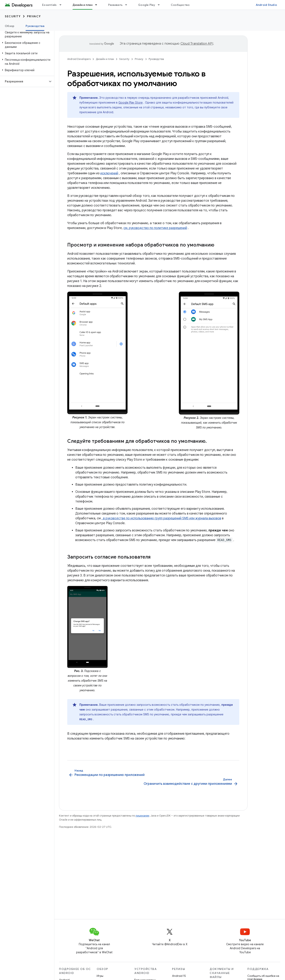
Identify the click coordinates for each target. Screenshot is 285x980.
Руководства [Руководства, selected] (35, 26)
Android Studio (266, 5)
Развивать (115, 5)
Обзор (10, 26)
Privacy (34, 16)
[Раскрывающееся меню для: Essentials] (62, 5)
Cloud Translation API (197, 44)
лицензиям (142, 816)
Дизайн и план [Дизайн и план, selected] (82, 5)
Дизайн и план (105, 59)
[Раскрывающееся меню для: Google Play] (161, 5)
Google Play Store (131, 103)
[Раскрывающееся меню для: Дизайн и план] (98, 5)
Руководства (156, 59)
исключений (109, 173)
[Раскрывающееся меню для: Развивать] (128, 5)
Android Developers (79, 59)
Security (13, 16)
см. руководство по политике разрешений (155, 228)
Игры (100, 976)
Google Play (147, 5)
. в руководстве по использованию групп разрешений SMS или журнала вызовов (161, 518)
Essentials (49, 5)
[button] (26, 45)
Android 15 (179, 976)
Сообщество (180, 5)
